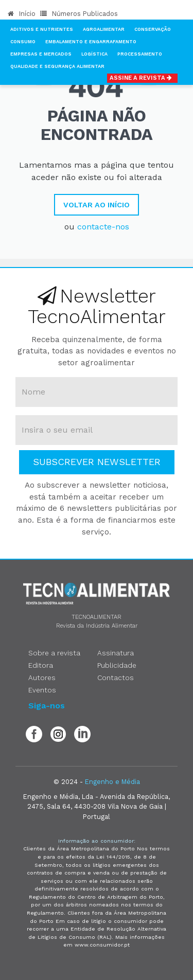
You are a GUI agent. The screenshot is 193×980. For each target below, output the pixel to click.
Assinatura (116, 653)
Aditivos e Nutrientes (42, 29)
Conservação (153, 29)
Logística (94, 54)
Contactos (116, 678)
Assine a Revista (142, 78)
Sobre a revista (54, 653)
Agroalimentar (104, 29)
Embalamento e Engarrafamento (91, 42)
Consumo (23, 42)
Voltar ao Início (97, 205)
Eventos (42, 690)
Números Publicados (79, 14)
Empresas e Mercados (41, 54)
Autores (42, 678)
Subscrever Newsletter (97, 462)
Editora (41, 665)
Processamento (140, 54)
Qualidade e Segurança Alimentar (57, 66)
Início (22, 14)
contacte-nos (103, 227)
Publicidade (117, 665)
